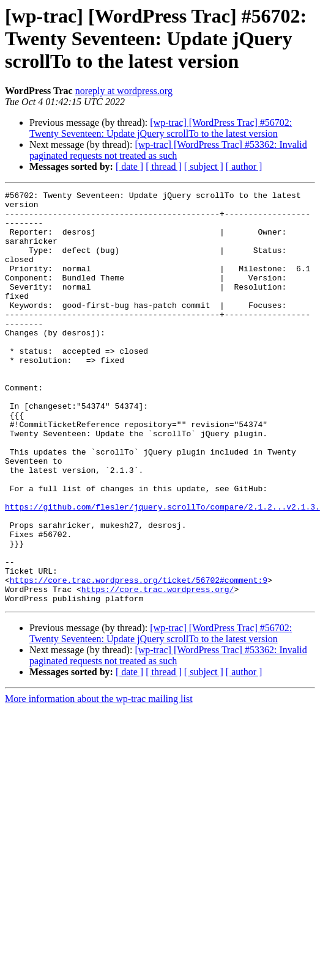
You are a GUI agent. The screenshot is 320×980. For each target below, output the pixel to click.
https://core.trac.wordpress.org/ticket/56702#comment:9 (139, 659)
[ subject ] (204, 166)
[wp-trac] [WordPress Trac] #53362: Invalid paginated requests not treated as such (168, 150)
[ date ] (129, 166)
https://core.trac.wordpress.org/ (158, 670)
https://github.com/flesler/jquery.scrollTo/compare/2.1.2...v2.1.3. (162, 571)
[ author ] (244, 166)
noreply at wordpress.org (124, 91)
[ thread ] (164, 166)
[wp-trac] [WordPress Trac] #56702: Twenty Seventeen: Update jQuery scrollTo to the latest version (161, 128)
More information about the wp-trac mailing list (99, 781)
